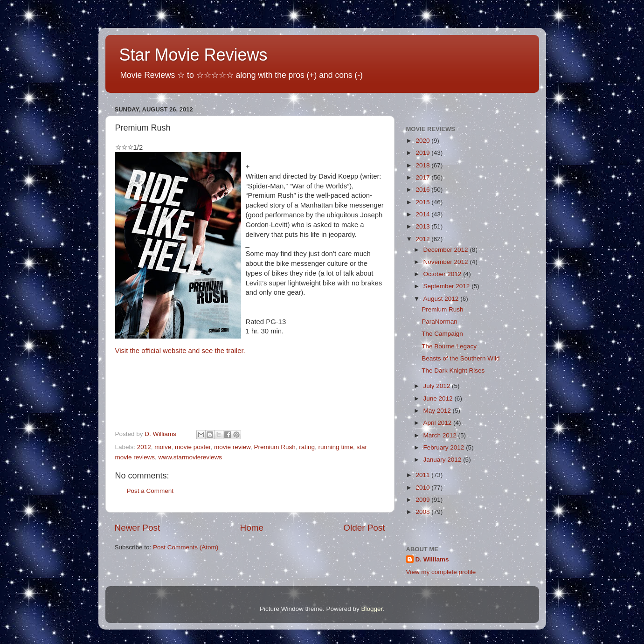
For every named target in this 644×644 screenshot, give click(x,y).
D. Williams (432, 559)
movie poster (193, 447)
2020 (423, 141)
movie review (232, 447)
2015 (423, 202)
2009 (423, 500)
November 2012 (447, 262)
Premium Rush (275, 447)
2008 (423, 512)
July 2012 (438, 386)
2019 (423, 153)
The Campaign (442, 334)
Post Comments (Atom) (186, 547)
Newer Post (138, 528)
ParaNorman (440, 322)
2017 (423, 177)
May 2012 (438, 411)
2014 (423, 214)
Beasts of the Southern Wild (460, 358)
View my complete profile (441, 572)
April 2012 (439, 423)
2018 (423, 165)
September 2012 (448, 286)
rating (307, 447)
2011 (423, 475)
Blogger (372, 609)
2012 (144, 447)
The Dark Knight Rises (453, 370)
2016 (423, 190)
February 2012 (445, 447)
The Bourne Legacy (449, 346)
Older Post (364, 528)
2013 (423, 226)
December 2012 (447, 250)
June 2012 (439, 398)
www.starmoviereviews (190, 457)
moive (163, 447)
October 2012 (443, 274)
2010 (423, 488)
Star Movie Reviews (194, 55)
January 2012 (443, 460)
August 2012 (442, 299)
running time (336, 447)
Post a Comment (150, 491)
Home (252, 528)
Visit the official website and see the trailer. (180, 351)
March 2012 (441, 435)
